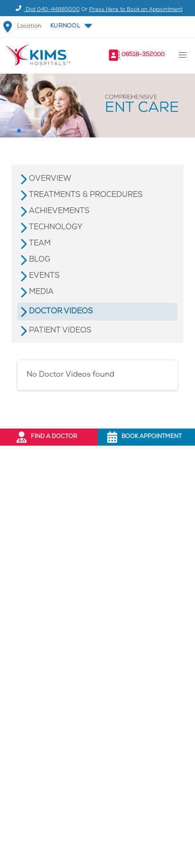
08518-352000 (143, 55)
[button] (70, 27)
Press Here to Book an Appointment (136, 10)
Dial (46, 10)
